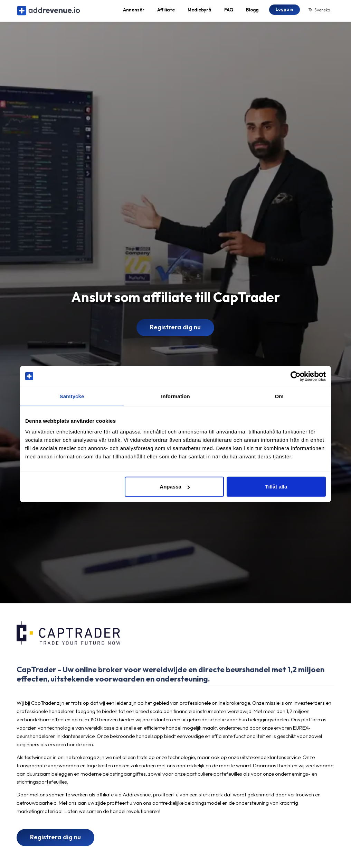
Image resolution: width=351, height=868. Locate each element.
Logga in (284, 12)
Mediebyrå (200, 12)
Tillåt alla (276, 487)
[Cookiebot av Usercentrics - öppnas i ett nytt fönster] (296, 376)
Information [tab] (175, 396)
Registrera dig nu (175, 333)
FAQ (229, 12)
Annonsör (134, 12)
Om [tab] (279, 396)
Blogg (252, 12)
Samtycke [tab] (72, 396)
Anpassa (175, 487)
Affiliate (166, 12)
